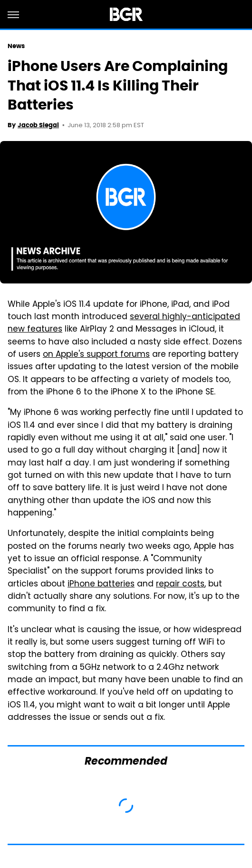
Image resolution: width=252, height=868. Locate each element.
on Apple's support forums (96, 355)
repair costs (180, 585)
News (16, 46)
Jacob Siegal (38, 125)
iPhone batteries (101, 585)
